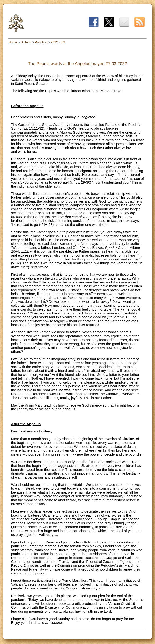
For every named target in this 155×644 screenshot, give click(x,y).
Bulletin (26, 42)
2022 (54, 42)
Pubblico (41, 42)
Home (13, 42)
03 (63, 42)
